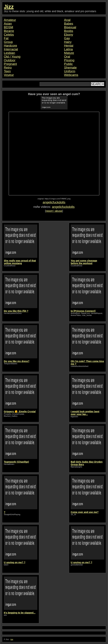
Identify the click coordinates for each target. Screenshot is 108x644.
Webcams (71, 75)
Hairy (68, 42)
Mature (69, 53)
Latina (68, 49)
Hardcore (10, 46)
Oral (67, 57)
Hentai (69, 46)
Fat (6, 38)
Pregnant (10, 64)
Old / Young (12, 57)
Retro (8, 68)
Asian (8, 24)
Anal (67, 20)
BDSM (8, 27)
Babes (69, 24)
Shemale (70, 68)
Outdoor (10, 60)
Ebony (69, 35)
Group (8, 42)
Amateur (10, 20)
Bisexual (70, 27)
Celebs (9, 35)
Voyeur (9, 75)
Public (68, 64)
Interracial (11, 49)
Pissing (69, 60)
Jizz (9, 7)
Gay (67, 38)
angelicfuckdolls (54, 202)
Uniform (70, 71)
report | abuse (54, 211)
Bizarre (9, 31)
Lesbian (9, 53)
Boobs (69, 31)
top (12, 639)
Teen (7, 71)
